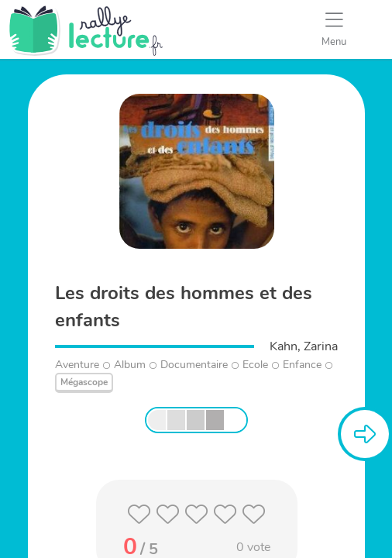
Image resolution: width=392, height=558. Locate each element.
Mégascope (84, 382)
